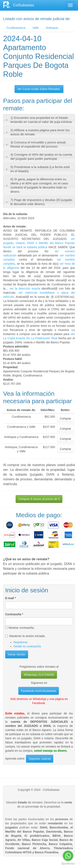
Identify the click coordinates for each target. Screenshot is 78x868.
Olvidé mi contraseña (27, 646)
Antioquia (52, 28)
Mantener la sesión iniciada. (25, 636)
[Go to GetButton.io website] (68, 864)
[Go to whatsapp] (68, 856)
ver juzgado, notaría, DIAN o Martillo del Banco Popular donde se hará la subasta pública (39, 243)
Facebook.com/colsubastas (39, 691)
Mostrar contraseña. (20, 628)
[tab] (39, 120)
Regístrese (21, 642)
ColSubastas (24, 5)
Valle (36, 28)
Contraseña (14, 614)
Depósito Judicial (40, 759)
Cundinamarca (16, 28)
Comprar (66, 418)
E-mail (11, 598)
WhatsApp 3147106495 (39, 675)
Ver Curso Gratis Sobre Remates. (39, 89)
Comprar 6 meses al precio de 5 (39, 499)
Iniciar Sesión (17, 654)
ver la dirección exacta (25, 289)
